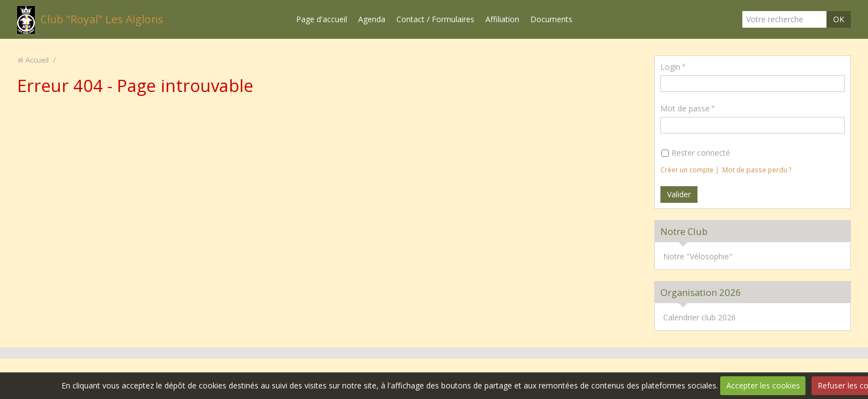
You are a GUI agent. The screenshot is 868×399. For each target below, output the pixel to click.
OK (839, 19)
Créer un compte (687, 170)
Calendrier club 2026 (699, 317)
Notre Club (684, 231)
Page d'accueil (322, 19)
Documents (551, 19)
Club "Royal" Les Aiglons (102, 19)
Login (670, 67)
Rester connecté (696, 153)
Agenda (372, 19)
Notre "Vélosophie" (698, 256)
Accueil (37, 60)
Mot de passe (685, 108)
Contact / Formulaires (435, 19)
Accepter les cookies (763, 385)
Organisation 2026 (701, 292)
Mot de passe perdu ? (757, 170)
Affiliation (502, 19)
